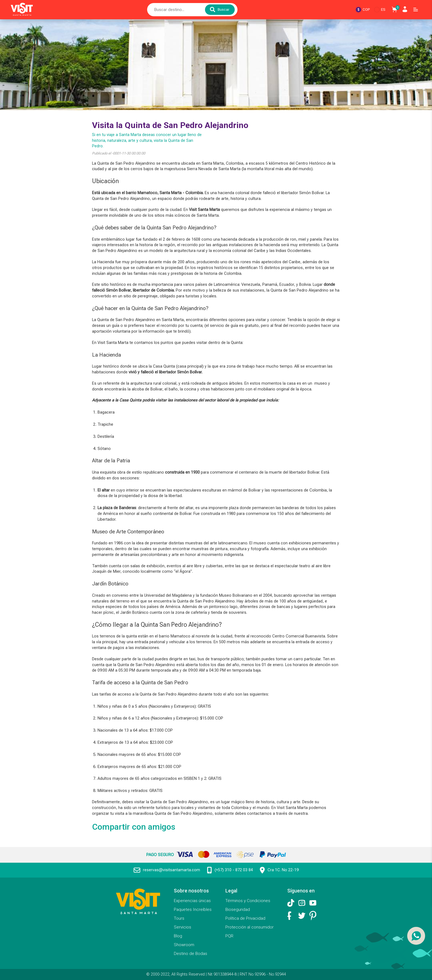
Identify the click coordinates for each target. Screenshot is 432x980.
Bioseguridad (238, 910)
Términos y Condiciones (248, 901)
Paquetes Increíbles (193, 910)
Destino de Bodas (191, 954)
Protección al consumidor (249, 927)
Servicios (183, 927)
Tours (179, 918)
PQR (229, 936)
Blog (178, 936)
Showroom (184, 945)
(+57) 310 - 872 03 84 (234, 870)
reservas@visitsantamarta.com (172, 870)
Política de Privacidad (245, 918)
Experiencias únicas (192, 901)
